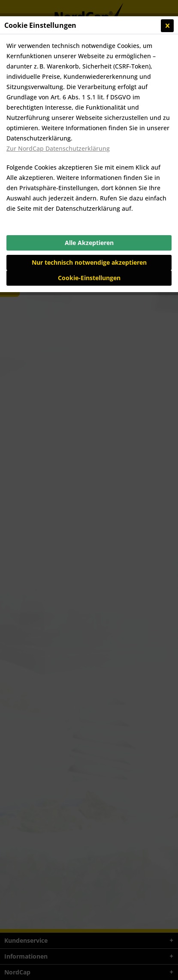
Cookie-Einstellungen (89, 278)
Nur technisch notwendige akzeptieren (89, 262)
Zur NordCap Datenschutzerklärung (58, 148)
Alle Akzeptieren (89, 243)
